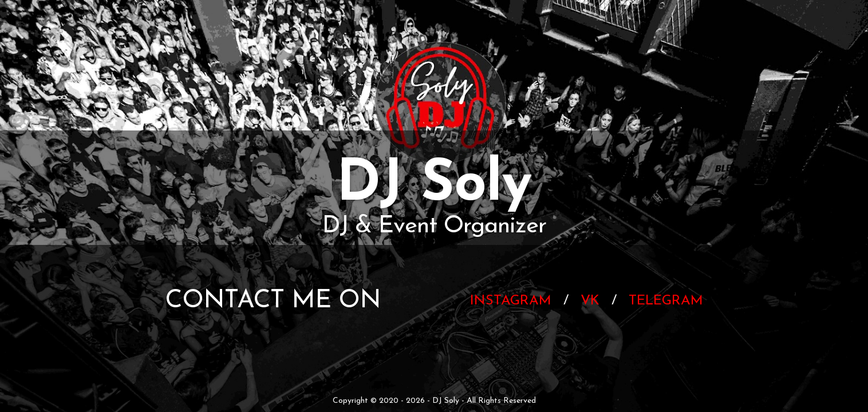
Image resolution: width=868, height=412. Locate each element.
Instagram (511, 301)
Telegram (666, 301)
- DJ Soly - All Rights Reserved (480, 401)
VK (590, 301)
